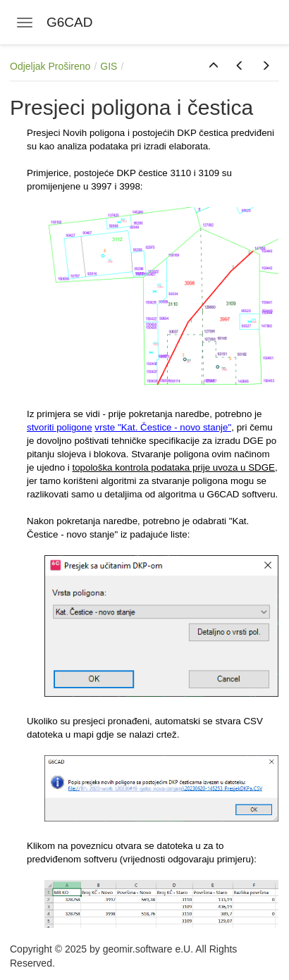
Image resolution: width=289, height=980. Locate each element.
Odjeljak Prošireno (50, 66)
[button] (214, 66)
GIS (109, 66)
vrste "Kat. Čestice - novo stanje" (163, 427)
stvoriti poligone (60, 427)
